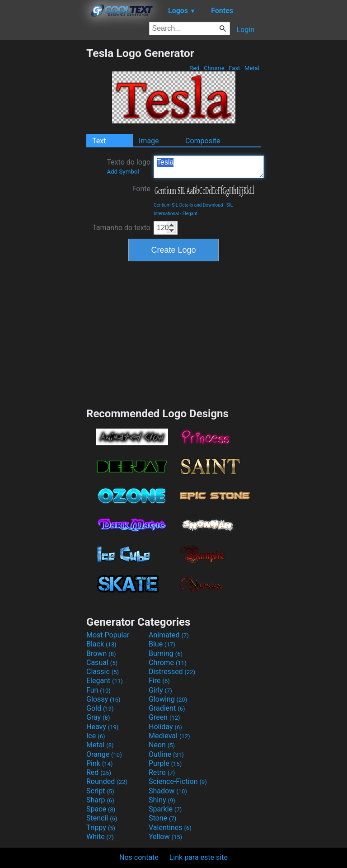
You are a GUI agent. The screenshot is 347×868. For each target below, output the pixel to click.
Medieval (169, 736)
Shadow (168, 791)
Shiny (162, 800)
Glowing (168, 699)
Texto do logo (129, 166)
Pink (100, 763)
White (100, 837)
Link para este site (199, 857)
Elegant (190, 214)
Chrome (214, 68)
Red (195, 68)
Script (100, 791)
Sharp (100, 800)
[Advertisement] (43, 182)
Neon (162, 745)
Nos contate (139, 857)
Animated (169, 635)
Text (99, 141)
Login (246, 30)
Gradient (167, 708)
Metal (252, 68)
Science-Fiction (178, 781)
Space (101, 809)
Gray (98, 717)
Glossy (103, 699)
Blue (162, 644)
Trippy (101, 828)
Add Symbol (123, 172)
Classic (103, 672)
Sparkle (165, 809)
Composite (203, 141)
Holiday (165, 727)
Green (164, 717)
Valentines (170, 828)
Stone (162, 818)
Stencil (102, 818)
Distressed (172, 672)
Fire (159, 681)
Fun (98, 690)
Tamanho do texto (121, 228)
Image (149, 141)
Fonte (141, 189)
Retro (162, 772)
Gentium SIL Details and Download (188, 205)
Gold (100, 708)
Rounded (107, 781)
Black (101, 644)
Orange (104, 754)
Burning (166, 653)
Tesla (209, 167)
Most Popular (108, 635)
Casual (102, 663)
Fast (234, 68)
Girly (160, 690)
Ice (96, 736)
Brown (101, 653)
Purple (165, 763)
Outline (166, 754)
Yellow (165, 837)
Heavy (102, 727)
